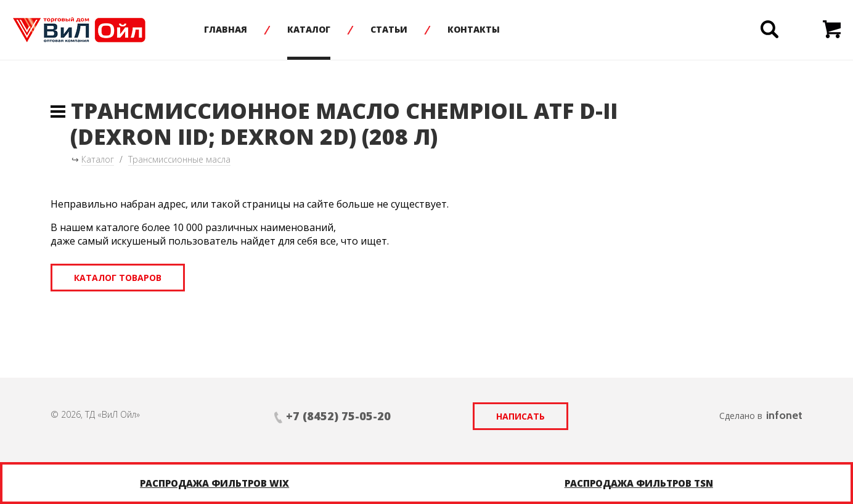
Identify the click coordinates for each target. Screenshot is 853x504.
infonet (784, 415)
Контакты (474, 29)
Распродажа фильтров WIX (214, 483)
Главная (226, 29)
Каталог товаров (118, 278)
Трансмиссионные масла (179, 159)
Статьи (389, 29)
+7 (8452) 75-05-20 (338, 416)
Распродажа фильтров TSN (639, 483)
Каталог (309, 29)
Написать (520, 416)
